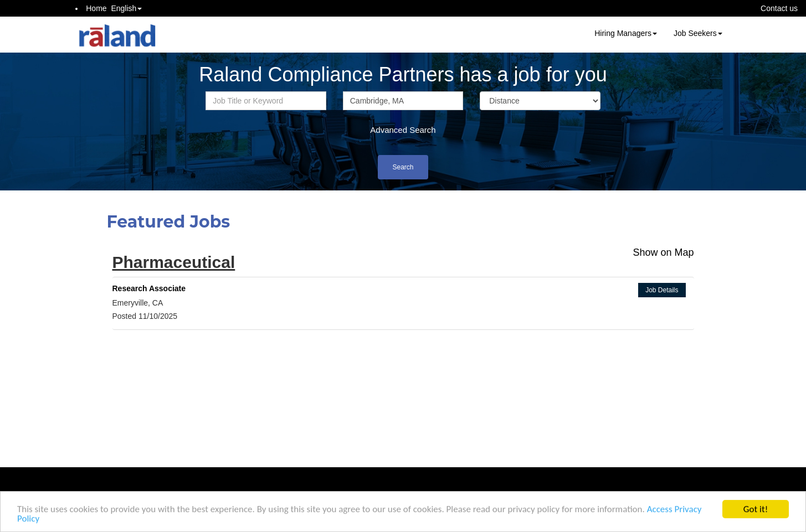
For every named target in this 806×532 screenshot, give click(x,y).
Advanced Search (403, 130)
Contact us (779, 8)
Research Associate (149, 288)
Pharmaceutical (174, 262)
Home (96, 8)
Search (403, 167)
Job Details (662, 290)
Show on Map (663, 252)
